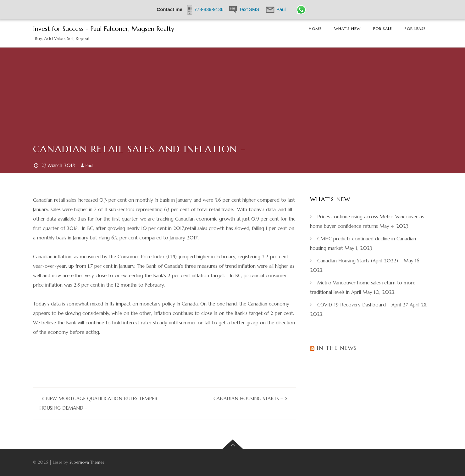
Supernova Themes (87, 462)
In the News (337, 348)
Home (315, 28)
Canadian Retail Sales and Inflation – (140, 149)
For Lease (415, 28)
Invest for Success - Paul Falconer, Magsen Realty (104, 29)
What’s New (347, 28)
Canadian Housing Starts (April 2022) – (360, 261)
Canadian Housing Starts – (248, 398)
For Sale (383, 28)
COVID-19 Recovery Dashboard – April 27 (363, 305)
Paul (89, 165)
